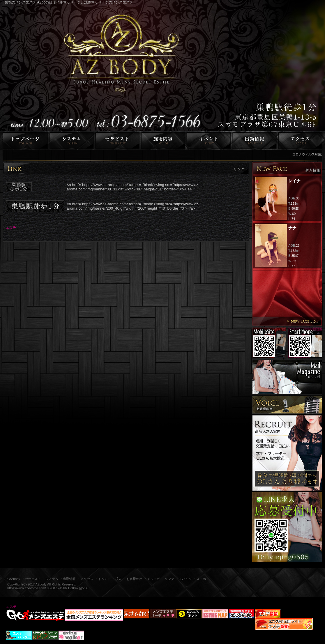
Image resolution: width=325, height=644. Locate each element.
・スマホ (199, 579)
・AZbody (13, 579)
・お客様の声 (133, 579)
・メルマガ (152, 579)
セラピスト (118, 140)
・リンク (168, 579)
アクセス (301, 140)
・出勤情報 (68, 579)
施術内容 (163, 140)
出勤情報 (255, 140)
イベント (209, 140)
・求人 (117, 579)
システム (72, 140)
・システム (50, 579)
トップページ (24, 140)
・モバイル (184, 579)
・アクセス (85, 579)
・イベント (103, 579)
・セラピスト (31, 579)
